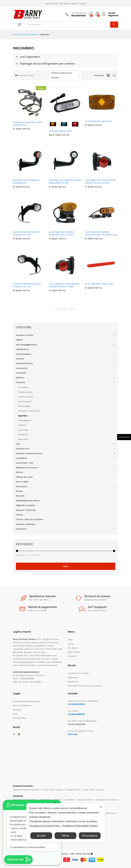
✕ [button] (101, 807)
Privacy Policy (20, 718)
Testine (19, 515)
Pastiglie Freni (73, 790)
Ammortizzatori (24, 354)
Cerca (114, 25)
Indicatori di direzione (29, 411)
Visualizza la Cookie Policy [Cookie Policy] (45, 826)
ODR (15, 714)
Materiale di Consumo (27, 468)
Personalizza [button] (90, 836)
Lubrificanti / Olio (25, 463)
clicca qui (73, 734)
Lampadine (21, 458)
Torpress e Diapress (26, 524)
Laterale (22, 425)
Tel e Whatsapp (79, 13)
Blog (74, 3)
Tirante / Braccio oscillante (29, 519)
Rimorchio (23, 439)
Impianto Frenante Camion (29, 453)
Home (48, 3)
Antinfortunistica (24, 363)
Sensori (101, 790)
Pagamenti (73, 677)
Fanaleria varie (25, 392)
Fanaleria (20, 382)
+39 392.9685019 (76, 714)
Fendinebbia (24, 406)
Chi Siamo (65, 3)
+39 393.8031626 (76, 704)
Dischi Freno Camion (53, 790)
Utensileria (21, 529)
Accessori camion (25, 335)
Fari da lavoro (25, 402)
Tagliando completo (26, 505)
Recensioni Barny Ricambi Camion (85, 686)
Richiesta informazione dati (27, 701)
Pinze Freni (88, 790)
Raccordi (20, 496)
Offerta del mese (24, 477)
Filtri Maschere (108, 813)
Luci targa (23, 430)
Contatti (82, 3)
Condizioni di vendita (78, 673)
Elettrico (20, 378)
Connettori (23, 387)
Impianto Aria (23, 449)
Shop (55, 3)
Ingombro (23, 416)
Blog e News (74, 652)
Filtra (65, 566)
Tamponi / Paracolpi (26, 510)
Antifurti (20, 359)
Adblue (19, 340)
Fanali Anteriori (26, 397)
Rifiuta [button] (65, 836)
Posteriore (23, 434)
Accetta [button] (41, 836)
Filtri (18, 444)
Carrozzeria (22, 368)
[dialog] (65, 823)
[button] (18, 860)
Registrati (113, 15)
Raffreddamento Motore (28, 501)
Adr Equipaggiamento (27, 345)
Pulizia (19, 491)
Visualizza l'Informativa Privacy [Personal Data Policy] (80, 826)
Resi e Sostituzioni (22, 705)
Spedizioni (73, 682)
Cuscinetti (21, 373)
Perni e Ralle (22, 482)
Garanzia (17, 710)
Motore (19, 472)
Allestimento (22, 349)
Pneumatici (21, 486)
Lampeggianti (25, 420)
